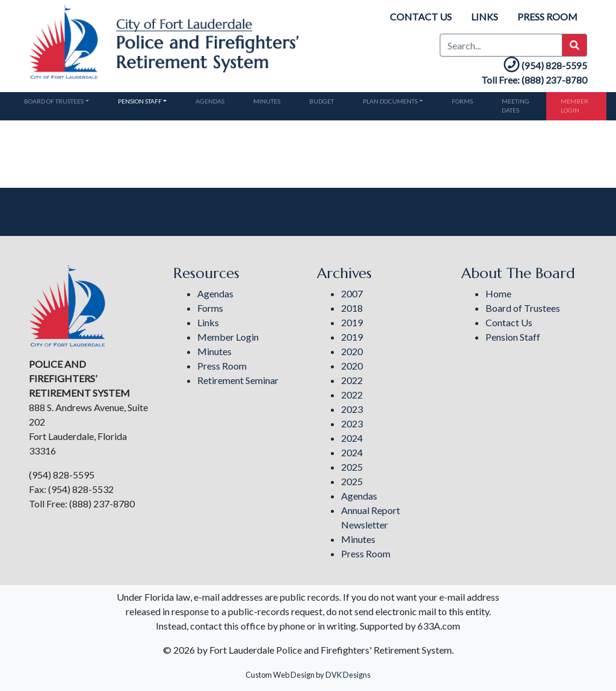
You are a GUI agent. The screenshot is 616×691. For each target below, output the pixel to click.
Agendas (210, 101)
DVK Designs (348, 675)
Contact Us (421, 17)
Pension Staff (140, 101)
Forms (462, 101)
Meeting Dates (516, 106)
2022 (352, 380)
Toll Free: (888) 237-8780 (534, 80)
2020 (352, 351)
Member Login (574, 106)
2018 (352, 308)
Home (498, 293)
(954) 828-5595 (544, 66)
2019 (352, 322)
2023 (352, 409)
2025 (352, 467)
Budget (322, 101)
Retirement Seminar (238, 380)
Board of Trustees (54, 101)
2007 (352, 293)
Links (485, 17)
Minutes (267, 101)
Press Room (547, 17)
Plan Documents (390, 101)
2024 (352, 438)
